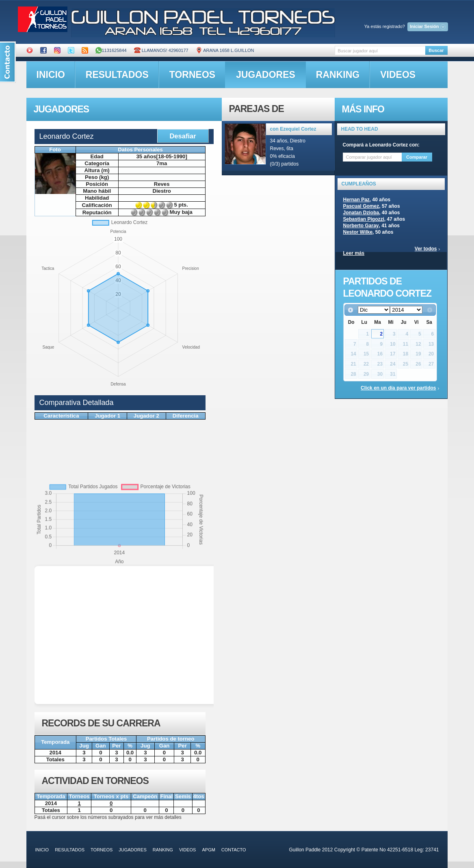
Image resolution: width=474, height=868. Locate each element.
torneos (192, 75)
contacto (234, 850)
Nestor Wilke (358, 232)
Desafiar (183, 136)
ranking (338, 75)
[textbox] (380, 51)
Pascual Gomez (361, 206)
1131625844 (111, 50)
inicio (51, 75)
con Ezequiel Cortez (293, 129)
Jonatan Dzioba (361, 213)
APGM (208, 850)
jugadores (266, 75)
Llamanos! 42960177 (161, 50)
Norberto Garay (361, 226)
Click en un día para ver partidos (398, 388)
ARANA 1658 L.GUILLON (225, 50)
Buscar (436, 50)
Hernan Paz (356, 200)
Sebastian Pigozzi (364, 219)
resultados (117, 75)
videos (398, 75)
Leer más (354, 253)
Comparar (417, 157)
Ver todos (426, 249)
